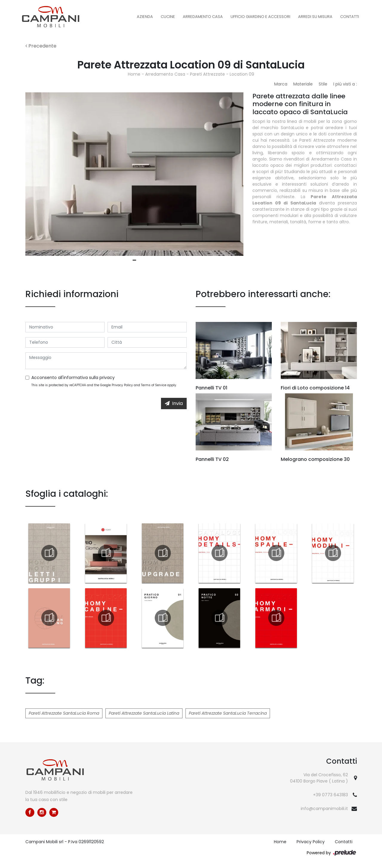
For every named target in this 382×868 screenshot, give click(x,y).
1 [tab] (134, 260)
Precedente (41, 46)
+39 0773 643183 (330, 795)
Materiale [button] (303, 84)
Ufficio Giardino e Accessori (260, 17)
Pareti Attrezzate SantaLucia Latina (144, 713)
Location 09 (242, 74)
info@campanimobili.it (324, 809)
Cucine (168, 17)
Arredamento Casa (203, 17)
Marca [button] (281, 84)
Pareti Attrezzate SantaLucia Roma (64, 713)
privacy (107, 378)
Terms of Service (154, 385)
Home (134, 74)
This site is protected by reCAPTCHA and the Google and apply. (104, 385)
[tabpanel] (134, 174)
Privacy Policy (122, 385)
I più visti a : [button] (345, 84)
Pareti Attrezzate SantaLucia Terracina (228, 713)
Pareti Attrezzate (207, 74)
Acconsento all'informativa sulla (73, 378)
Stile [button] (323, 84)
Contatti (350, 17)
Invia (174, 403)
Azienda (145, 17)
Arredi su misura (315, 17)
